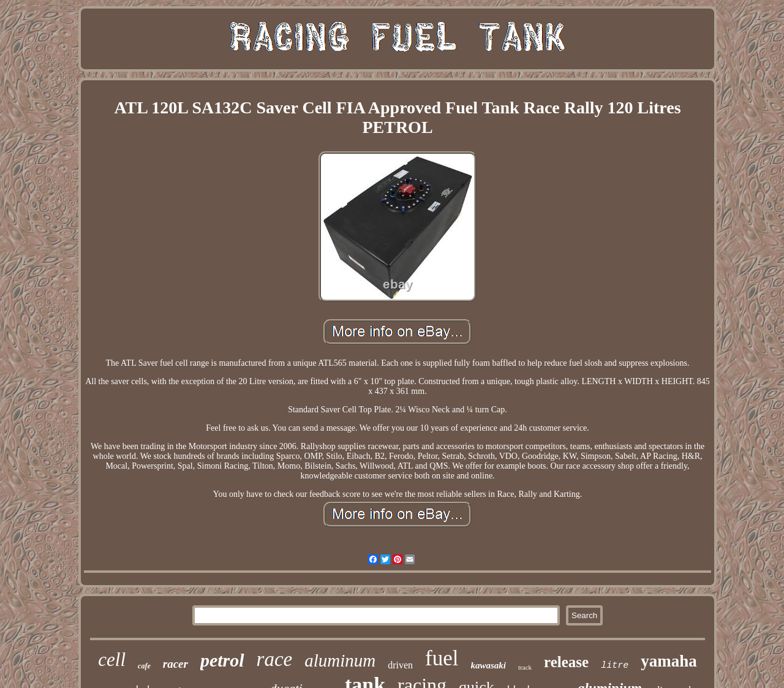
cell (112, 660)
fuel (442, 658)
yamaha (669, 661)
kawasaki (489, 665)
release (566, 662)
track (525, 667)
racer (175, 664)
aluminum (340, 660)
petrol (222, 660)
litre (615, 666)
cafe (144, 666)
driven (400, 665)
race (275, 659)
